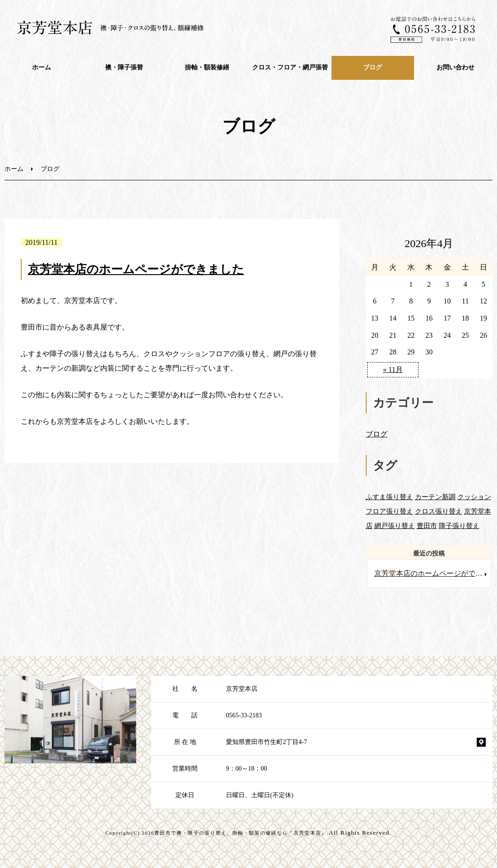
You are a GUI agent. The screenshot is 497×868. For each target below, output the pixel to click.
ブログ (373, 67)
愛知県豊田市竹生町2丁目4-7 (267, 742)
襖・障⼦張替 (124, 67)
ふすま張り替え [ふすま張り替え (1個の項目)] (389, 497)
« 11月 (393, 370)
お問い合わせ (456, 67)
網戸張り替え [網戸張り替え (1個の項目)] (395, 526)
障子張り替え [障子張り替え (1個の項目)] (459, 526)
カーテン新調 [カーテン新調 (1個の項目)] (435, 497)
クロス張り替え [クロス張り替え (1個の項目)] (439, 511)
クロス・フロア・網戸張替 (290, 67)
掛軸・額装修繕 (207, 67)
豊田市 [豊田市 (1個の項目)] (427, 526)
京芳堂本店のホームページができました (136, 269)
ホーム (41, 67)
